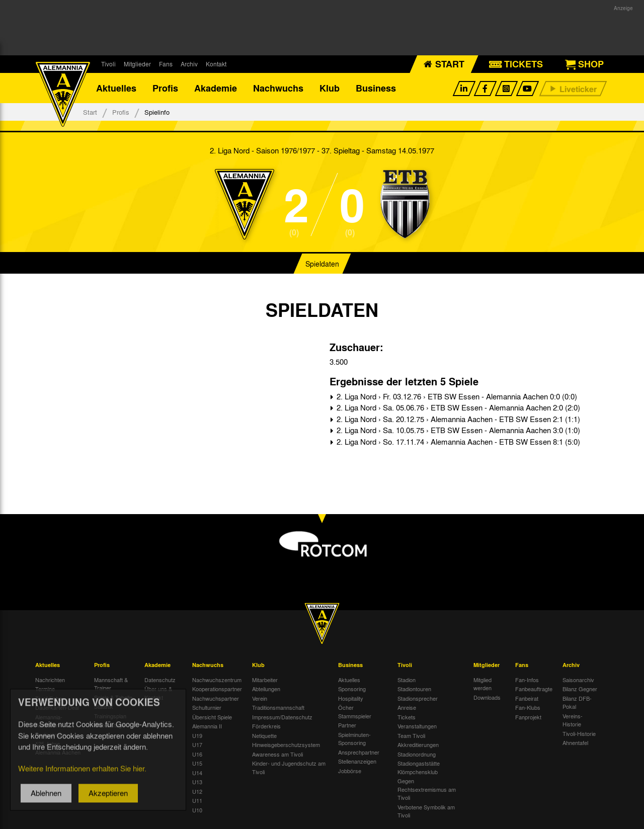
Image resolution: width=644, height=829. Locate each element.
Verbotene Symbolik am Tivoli (426, 811)
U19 (197, 735)
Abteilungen (266, 689)
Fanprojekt (528, 717)
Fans (166, 64)
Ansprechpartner (359, 752)
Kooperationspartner (217, 689)
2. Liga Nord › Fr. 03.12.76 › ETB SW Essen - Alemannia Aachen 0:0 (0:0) (456, 396)
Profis (165, 88)
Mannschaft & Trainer (111, 684)
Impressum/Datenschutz (282, 717)
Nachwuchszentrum (217, 680)
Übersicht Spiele (212, 717)
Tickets (407, 717)
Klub (330, 88)
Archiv (189, 64)
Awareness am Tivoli (277, 754)
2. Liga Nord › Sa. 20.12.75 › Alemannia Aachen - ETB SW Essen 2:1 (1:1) (457, 419)
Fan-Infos (527, 680)
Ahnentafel (575, 742)
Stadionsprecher (418, 698)
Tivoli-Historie (579, 733)
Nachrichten (50, 680)
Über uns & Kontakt (158, 693)
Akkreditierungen (418, 744)
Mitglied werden (482, 684)
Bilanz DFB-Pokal (577, 702)
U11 (197, 800)
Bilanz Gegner (580, 689)
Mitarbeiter (265, 680)
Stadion (407, 680)
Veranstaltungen (417, 726)
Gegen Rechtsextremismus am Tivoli (427, 789)
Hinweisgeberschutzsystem (286, 744)
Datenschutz (160, 680)
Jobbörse (350, 771)
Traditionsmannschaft (278, 707)
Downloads (487, 697)
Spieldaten (322, 264)
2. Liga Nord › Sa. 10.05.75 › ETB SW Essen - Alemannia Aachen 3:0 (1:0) (457, 430)
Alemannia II (207, 726)
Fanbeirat (527, 698)
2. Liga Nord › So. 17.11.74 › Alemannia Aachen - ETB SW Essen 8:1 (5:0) (457, 442)
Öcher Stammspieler (355, 712)
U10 (197, 810)
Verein (260, 698)
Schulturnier (207, 707)
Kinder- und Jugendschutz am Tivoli (289, 767)
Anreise (407, 707)
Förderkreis (266, 726)
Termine (45, 689)
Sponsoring (352, 689)
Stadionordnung (417, 754)
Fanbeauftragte (534, 689)
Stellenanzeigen (357, 761)
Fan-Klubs (528, 707)
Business (376, 88)
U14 (197, 773)
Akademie (216, 88)
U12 (197, 791)
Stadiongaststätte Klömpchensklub (419, 767)
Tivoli (108, 64)
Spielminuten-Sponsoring (354, 739)
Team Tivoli (411, 735)
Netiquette (264, 735)
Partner (347, 725)
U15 (197, 763)
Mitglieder (137, 64)
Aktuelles (116, 88)
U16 (197, 754)
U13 (197, 782)
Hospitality (351, 698)
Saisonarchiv (578, 680)
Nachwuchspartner (216, 698)
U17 (197, 744)
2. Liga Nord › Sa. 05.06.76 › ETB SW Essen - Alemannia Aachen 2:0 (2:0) (457, 407)
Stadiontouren (414, 689)
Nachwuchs (278, 88)
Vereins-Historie (573, 720)
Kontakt (216, 64)
